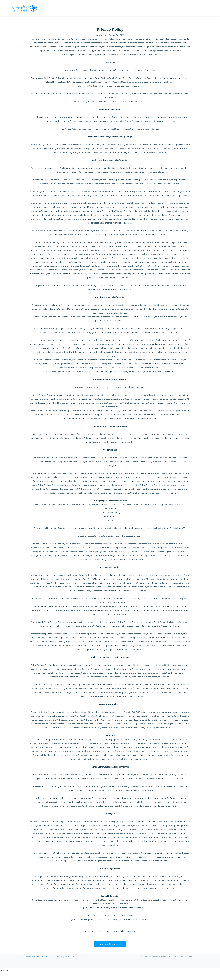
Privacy (59, 957)
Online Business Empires (37, 957)
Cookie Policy (78, 957)
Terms (67, 957)
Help (52, 957)
